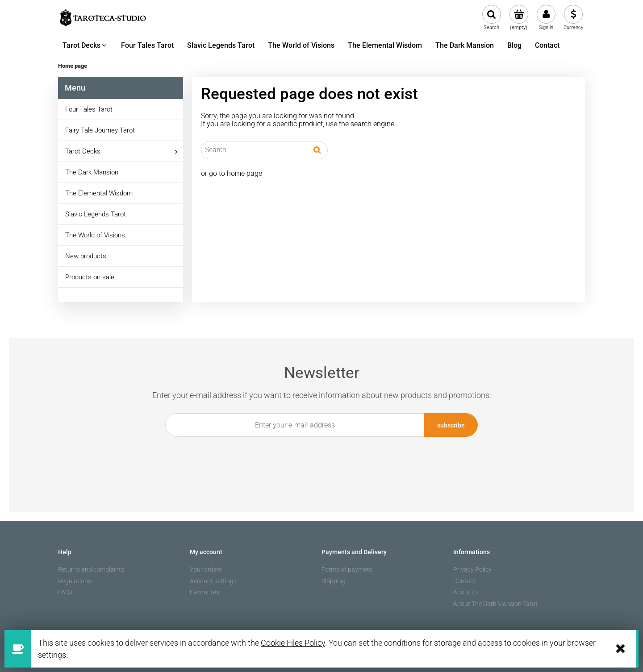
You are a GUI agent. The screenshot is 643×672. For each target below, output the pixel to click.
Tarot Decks (83, 151)
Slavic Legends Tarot (96, 214)
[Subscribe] (451, 425)
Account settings (213, 581)
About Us (466, 592)
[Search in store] (254, 150)
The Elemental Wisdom (99, 193)
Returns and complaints (91, 569)
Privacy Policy (472, 569)
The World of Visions (95, 235)
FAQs (65, 592)
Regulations (75, 581)
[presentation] (316, 457)
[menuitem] (85, 46)
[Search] (317, 150)
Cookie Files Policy (293, 643)
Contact (464, 581)
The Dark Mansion (92, 172)
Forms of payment (347, 569)
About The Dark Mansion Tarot (495, 604)
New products (86, 256)
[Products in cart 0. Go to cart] (519, 18)
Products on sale (90, 277)
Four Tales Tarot (89, 109)
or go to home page (232, 173)
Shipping (334, 581)
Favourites (205, 592)
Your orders (206, 569)
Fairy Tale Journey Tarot (100, 130)
